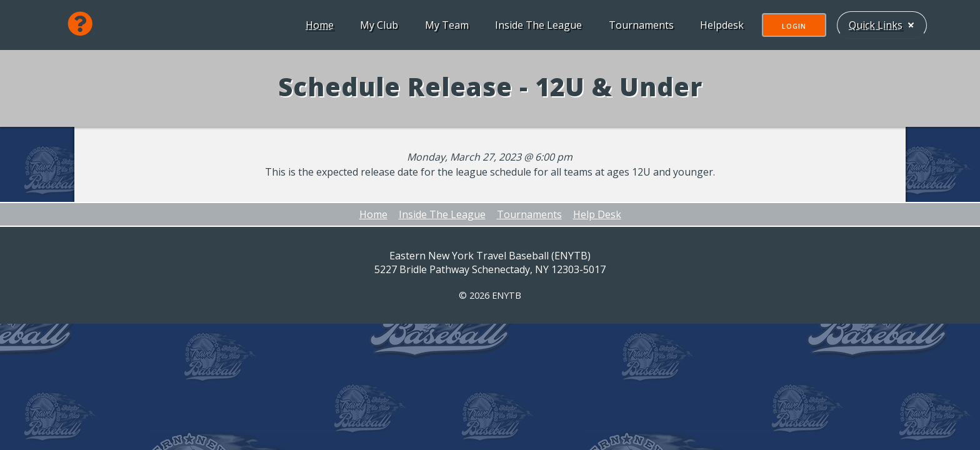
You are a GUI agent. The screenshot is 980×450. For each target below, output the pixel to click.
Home (318, 25)
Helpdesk (721, 25)
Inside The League (537, 25)
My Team (446, 25)
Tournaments (640, 25)
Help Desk (597, 214)
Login (793, 26)
